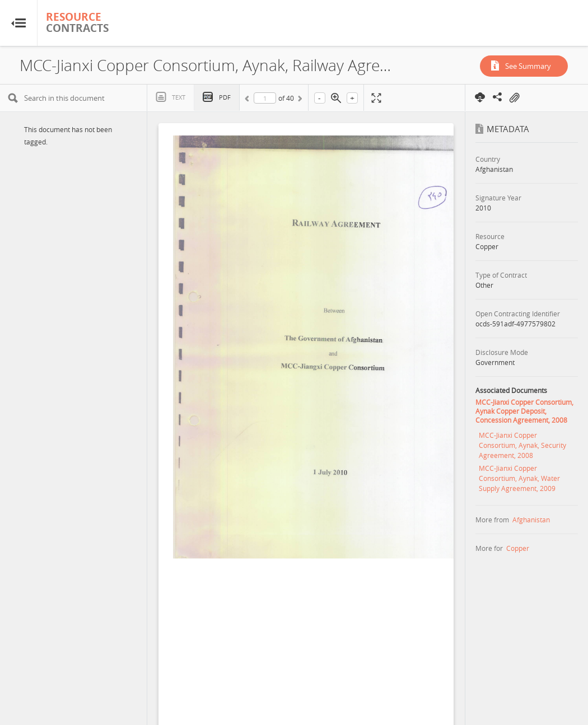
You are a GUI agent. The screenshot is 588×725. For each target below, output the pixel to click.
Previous (249, 100)
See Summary (528, 66)
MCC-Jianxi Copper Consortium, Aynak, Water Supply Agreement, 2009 (519, 478)
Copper (518, 548)
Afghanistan (531, 520)
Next (299, 100)
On (514, 98)
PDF (225, 97)
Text (179, 97)
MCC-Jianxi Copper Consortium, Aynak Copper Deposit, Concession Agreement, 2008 (524, 411)
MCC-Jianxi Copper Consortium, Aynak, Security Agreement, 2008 (522, 445)
